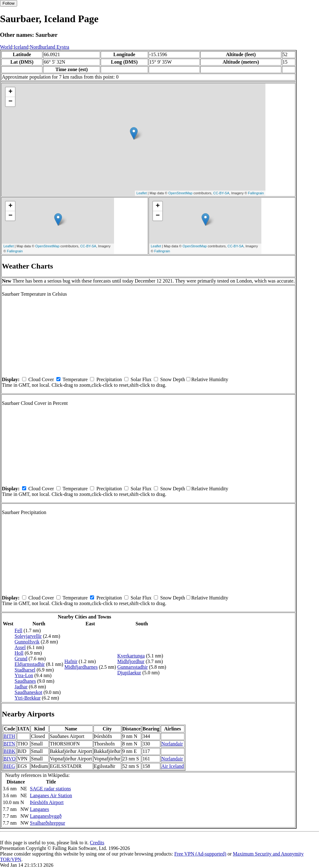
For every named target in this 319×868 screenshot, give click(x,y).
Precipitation (109, 379)
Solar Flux (141, 379)
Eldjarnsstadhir (30, 664)
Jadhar (21, 687)
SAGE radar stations (50, 789)
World (6, 47)
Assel (20, 647)
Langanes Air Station (51, 795)
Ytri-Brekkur (28, 698)
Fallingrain (256, 193)
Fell (19, 630)
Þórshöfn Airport (47, 802)
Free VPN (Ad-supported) (200, 854)
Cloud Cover (41, 379)
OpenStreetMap (180, 193)
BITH (9, 736)
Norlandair (172, 744)
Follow (9, 3)
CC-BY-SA (221, 193)
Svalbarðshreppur (48, 823)
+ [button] (10, 92)
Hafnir (71, 661)
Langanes (39, 809)
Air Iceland (173, 766)
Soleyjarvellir (28, 636)
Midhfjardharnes (81, 667)
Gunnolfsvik (27, 642)
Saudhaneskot (29, 692)
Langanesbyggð (46, 816)
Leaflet (142, 193)
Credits (97, 843)
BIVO (10, 759)
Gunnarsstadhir (133, 667)
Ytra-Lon (24, 675)
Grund (21, 659)
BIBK (9, 751)
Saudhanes (25, 681)
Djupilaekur (129, 673)
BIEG (9, 766)
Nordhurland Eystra (50, 47)
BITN (9, 744)
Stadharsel (25, 670)
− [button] (10, 102)
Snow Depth (173, 379)
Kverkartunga (131, 656)
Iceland (21, 47)
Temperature (75, 379)
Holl (19, 653)
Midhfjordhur (131, 661)
